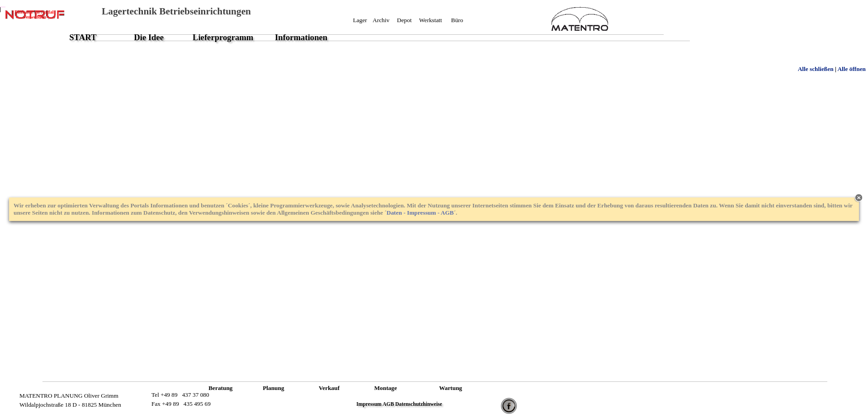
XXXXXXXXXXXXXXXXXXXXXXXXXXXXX (425, 29)
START (83, 37)
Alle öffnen (851, 69)
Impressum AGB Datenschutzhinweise (399, 404)
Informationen (301, 37)
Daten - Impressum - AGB (420, 213)
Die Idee (149, 37)
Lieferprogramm (223, 37)
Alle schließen (816, 69)
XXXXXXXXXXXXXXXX (141, 400)
